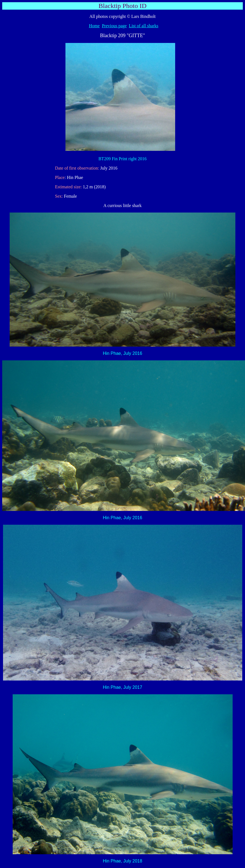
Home (94, 26)
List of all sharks (144, 26)
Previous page (114, 26)
